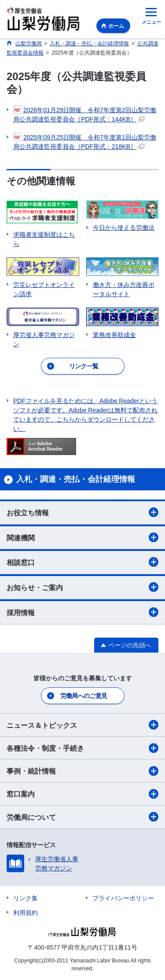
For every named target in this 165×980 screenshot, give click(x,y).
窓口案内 (82, 794)
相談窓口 (82, 562)
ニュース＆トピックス (82, 725)
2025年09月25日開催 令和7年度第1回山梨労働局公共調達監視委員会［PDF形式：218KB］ (85, 141)
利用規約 (26, 913)
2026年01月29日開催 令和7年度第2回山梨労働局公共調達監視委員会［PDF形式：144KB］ (85, 114)
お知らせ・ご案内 (82, 587)
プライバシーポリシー (123, 898)
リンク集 (26, 898)
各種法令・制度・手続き (82, 748)
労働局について (82, 817)
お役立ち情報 (82, 512)
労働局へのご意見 (84, 696)
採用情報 (82, 612)
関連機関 (82, 537)
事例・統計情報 (82, 771)
